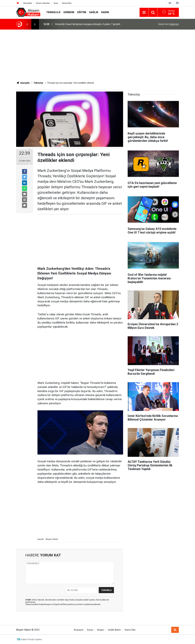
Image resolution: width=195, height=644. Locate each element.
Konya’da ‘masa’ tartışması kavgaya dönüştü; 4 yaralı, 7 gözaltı (88, 24)
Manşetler (28, 3)
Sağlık (94, 12)
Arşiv (56, 3)
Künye (90, 630)
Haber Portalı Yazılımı (32, 639)
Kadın (105, 12)
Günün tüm (168, 24)
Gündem (69, 12)
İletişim (101, 630)
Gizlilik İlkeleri (114, 630)
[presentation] (27, 24)
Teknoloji (53, 12)
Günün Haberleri (43, 3)
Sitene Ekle (67, 3)
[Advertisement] (97, 55)
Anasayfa (79, 630)
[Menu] (144, 12)
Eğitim (82, 12)
